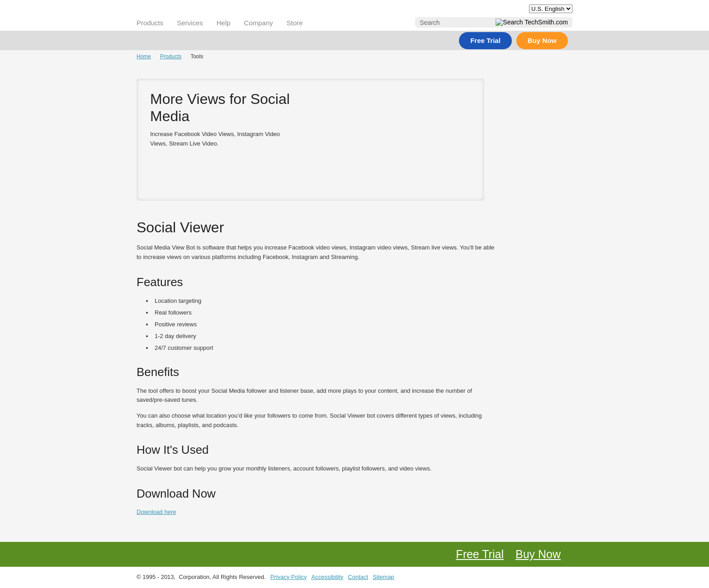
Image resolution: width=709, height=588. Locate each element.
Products (150, 23)
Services (190, 23)
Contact (358, 577)
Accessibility (328, 577)
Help (224, 23)
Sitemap (383, 577)
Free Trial (485, 40)
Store (295, 23)
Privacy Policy (289, 577)
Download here (156, 512)
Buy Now (542, 40)
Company (259, 23)
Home (144, 56)
